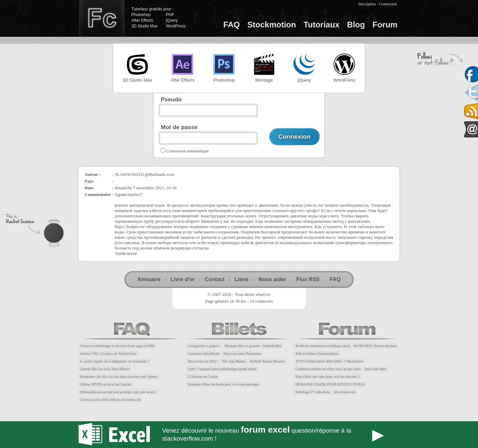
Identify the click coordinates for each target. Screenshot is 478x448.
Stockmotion (272, 25)
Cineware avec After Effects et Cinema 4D (110, 400)
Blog (356, 25)
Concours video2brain (204, 354)
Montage (264, 68)
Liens (242, 279)
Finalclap (102, 18)
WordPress (176, 26)
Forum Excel (239, 435)
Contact (215, 279)
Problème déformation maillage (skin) (323, 346)
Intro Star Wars (376, 369)
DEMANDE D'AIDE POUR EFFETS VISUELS (330, 384)
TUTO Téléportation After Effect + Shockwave (329, 361)
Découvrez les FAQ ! (203, 361)
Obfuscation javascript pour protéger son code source (118, 392)
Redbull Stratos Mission (267, 361)
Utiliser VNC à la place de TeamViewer (108, 354)
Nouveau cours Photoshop (242, 354)
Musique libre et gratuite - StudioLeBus (253, 346)
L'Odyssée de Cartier (203, 377)
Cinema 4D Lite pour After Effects (105, 369)
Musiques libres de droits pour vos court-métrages (224, 384)
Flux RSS (308, 279)
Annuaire (149, 279)
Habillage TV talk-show (313, 392)
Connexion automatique (188, 151)
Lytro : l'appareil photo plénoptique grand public (222, 369)
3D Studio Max (145, 26)
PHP (170, 15)
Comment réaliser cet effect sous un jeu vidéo (328, 369)
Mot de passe (179, 127)
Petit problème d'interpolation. (317, 354)
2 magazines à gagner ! (204, 346)
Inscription (367, 4)
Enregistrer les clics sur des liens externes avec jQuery (119, 377)
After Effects (142, 20)
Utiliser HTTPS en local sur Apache (106, 384)
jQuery (172, 20)
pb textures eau (345, 392)
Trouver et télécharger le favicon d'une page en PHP (117, 346)
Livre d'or (183, 279)
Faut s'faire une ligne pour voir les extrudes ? (328, 377)
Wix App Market (234, 361)
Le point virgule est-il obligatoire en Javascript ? (114, 361)
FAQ (231, 25)
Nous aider (272, 279)
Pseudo (171, 99)
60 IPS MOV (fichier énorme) (375, 346)
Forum (385, 25)
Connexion (388, 4)
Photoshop (141, 15)
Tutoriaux (322, 25)
